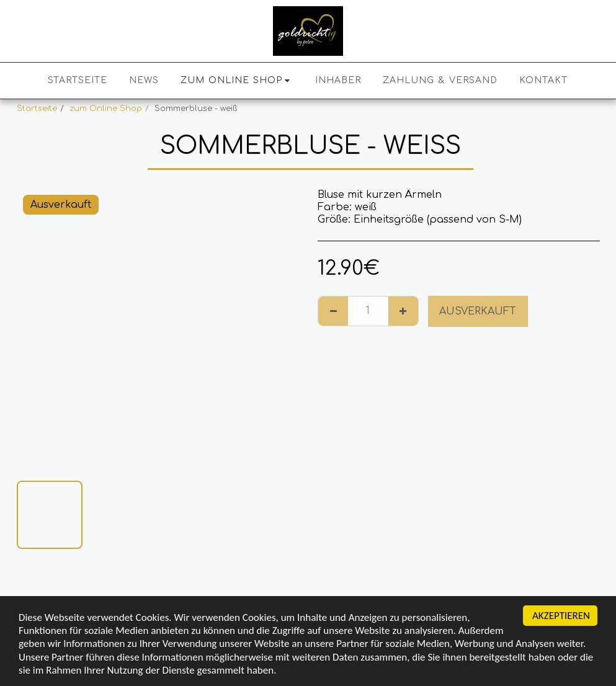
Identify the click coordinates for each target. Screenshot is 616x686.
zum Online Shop (106, 109)
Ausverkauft (478, 311)
